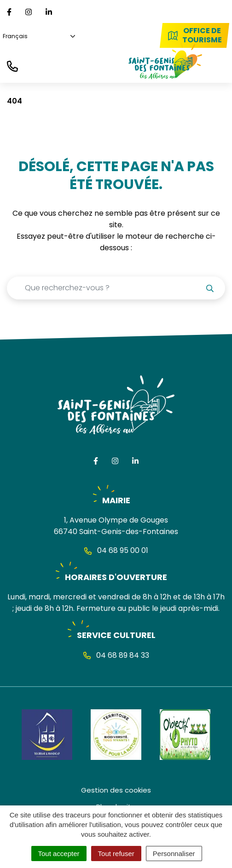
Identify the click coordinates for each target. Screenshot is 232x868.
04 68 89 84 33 (116, 655)
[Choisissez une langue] (38, 37)
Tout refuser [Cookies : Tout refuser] (116, 854)
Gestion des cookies (116, 790)
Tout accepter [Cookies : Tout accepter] (59, 854)
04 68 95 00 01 (116, 550)
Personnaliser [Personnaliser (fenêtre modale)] (174, 854)
